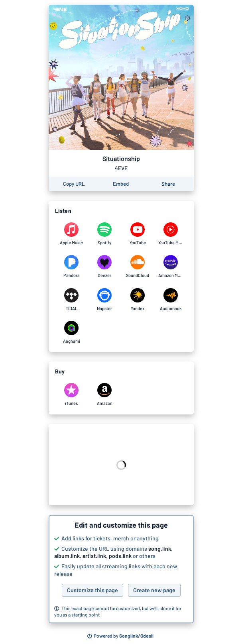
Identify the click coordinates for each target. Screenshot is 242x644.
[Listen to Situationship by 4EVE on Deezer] (105, 267)
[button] (121, 569)
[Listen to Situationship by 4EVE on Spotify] (105, 234)
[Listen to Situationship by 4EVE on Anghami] (72, 332)
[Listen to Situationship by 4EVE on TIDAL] (72, 300)
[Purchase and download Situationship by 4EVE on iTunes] (72, 395)
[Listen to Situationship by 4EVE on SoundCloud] (138, 267)
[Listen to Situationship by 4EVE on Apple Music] (72, 234)
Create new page (154, 590)
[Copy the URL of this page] (74, 184)
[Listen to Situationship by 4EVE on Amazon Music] (171, 267)
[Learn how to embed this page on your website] (121, 184)
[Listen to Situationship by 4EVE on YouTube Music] (171, 234)
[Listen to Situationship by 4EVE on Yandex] (138, 300)
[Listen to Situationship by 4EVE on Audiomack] (171, 300)
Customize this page (92, 590)
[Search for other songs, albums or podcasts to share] (120, 636)
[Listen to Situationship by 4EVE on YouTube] (138, 234)
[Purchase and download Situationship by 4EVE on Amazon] (105, 395)
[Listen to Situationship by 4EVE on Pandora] (72, 267)
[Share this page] (168, 184)
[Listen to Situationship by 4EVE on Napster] (105, 300)
